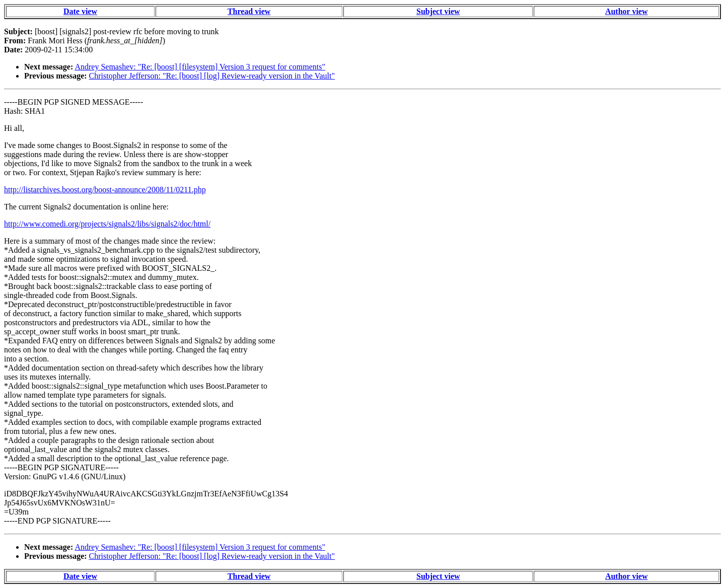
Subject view (438, 11)
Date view (80, 11)
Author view (627, 11)
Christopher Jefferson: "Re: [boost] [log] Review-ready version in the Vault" (212, 76)
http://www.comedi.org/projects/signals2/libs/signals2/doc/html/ (107, 224)
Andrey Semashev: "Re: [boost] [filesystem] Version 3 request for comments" (200, 67)
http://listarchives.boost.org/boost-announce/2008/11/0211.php (105, 190)
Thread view (249, 11)
